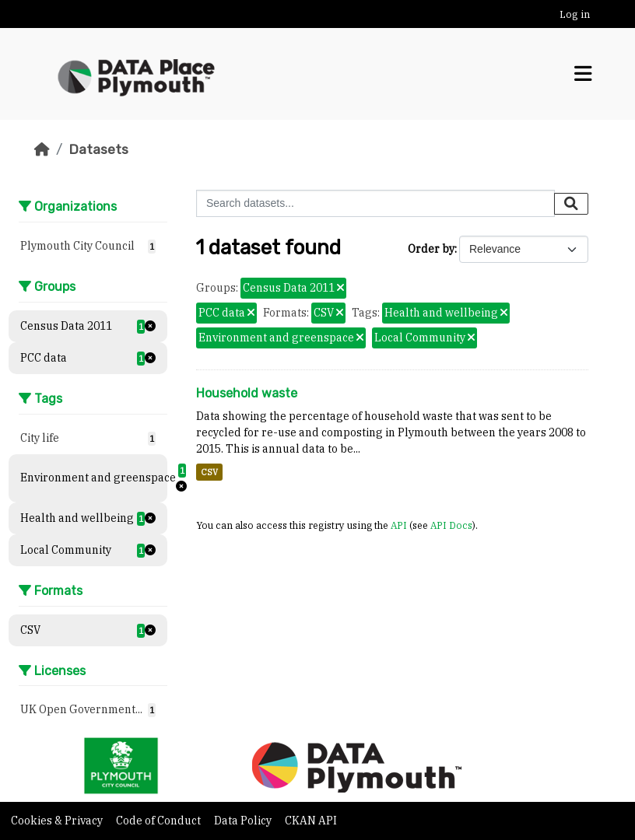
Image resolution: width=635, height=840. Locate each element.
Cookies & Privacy (58, 821)
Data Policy (244, 821)
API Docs (451, 525)
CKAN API (311, 821)
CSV (209, 472)
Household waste (247, 393)
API (399, 525)
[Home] (42, 149)
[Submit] (571, 204)
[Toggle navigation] (583, 74)
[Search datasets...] (375, 203)
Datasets (98, 149)
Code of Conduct (160, 821)
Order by (431, 249)
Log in (575, 14)
